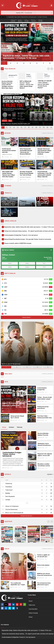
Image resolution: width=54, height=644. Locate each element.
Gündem (11, 427)
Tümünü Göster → (27, 317)
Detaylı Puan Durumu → (27, 516)
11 (40, 127)
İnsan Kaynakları (33, 609)
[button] (4, 63)
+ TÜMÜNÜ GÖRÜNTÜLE (47, 133)
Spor (10, 121)
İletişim (31, 601)
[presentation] (48, 69)
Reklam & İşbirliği (33, 613)
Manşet (5, 121)
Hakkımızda (32, 605)
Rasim (29, 75)
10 (36, 127)
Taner (47, 75)
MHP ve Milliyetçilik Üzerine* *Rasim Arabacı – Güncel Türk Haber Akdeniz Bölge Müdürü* (26, 85)
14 (51, 127)
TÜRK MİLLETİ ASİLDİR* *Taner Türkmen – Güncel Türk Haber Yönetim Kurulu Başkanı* (45, 84)
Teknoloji (20, 427)
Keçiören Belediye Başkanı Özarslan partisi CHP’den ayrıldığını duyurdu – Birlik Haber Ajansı (8, 85)
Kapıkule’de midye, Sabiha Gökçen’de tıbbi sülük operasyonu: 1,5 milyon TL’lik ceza (28, 17)
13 (47, 127)
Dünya (4, 427)
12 (44, 127)
